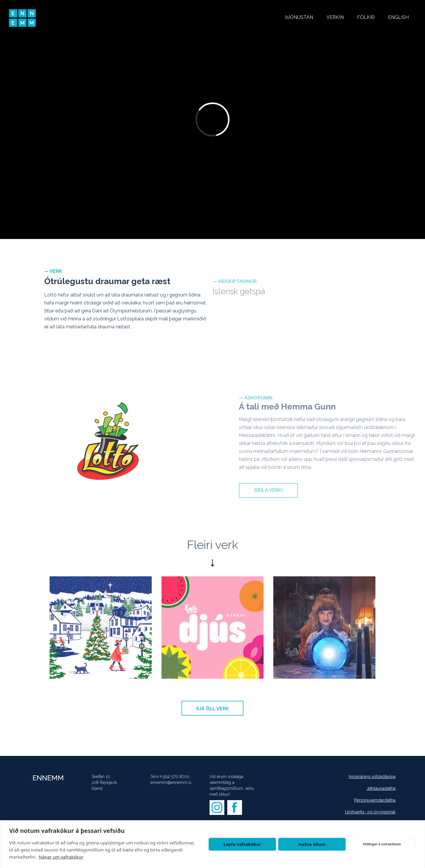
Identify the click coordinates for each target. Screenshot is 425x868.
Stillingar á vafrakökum (382, 844)
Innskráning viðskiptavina (372, 777)
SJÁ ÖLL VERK (212, 712)
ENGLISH (398, 17)
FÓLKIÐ (366, 17)
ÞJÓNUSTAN (299, 17)
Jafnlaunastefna (381, 788)
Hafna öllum (312, 844)
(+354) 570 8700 (175, 777)
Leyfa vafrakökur (242, 844)
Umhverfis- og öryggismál (370, 812)
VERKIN (335, 17)
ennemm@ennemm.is (171, 782)
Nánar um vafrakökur (61, 857)
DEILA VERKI (278, 490)
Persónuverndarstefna (375, 800)
